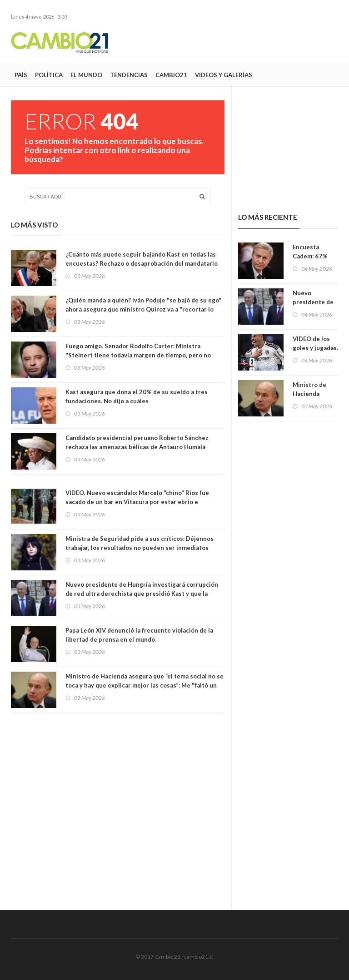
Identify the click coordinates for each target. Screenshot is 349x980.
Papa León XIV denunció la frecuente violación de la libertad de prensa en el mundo (139, 635)
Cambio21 (171, 75)
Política (49, 75)
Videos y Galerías (224, 75)
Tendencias (129, 75)
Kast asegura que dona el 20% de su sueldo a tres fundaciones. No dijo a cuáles (137, 396)
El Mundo (86, 75)
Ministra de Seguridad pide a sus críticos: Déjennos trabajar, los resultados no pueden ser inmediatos (140, 543)
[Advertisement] (232, 42)
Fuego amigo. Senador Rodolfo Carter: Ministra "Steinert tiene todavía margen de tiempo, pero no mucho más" (138, 355)
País (21, 75)
